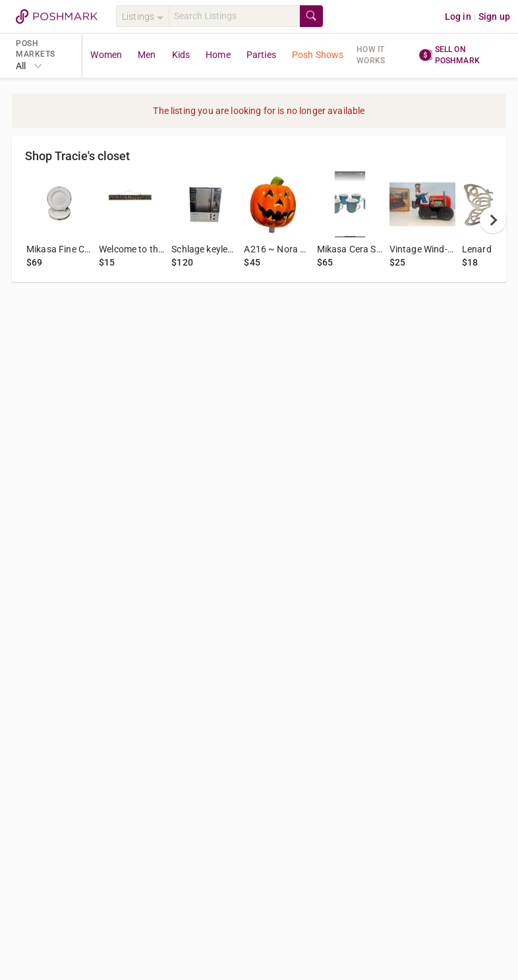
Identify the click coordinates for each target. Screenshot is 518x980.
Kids (181, 55)
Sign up (494, 16)
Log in (458, 16)
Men (147, 55)
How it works (371, 55)
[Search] (234, 16)
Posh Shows (318, 55)
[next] (493, 220)
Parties (261, 55)
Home (218, 55)
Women (106, 55)
